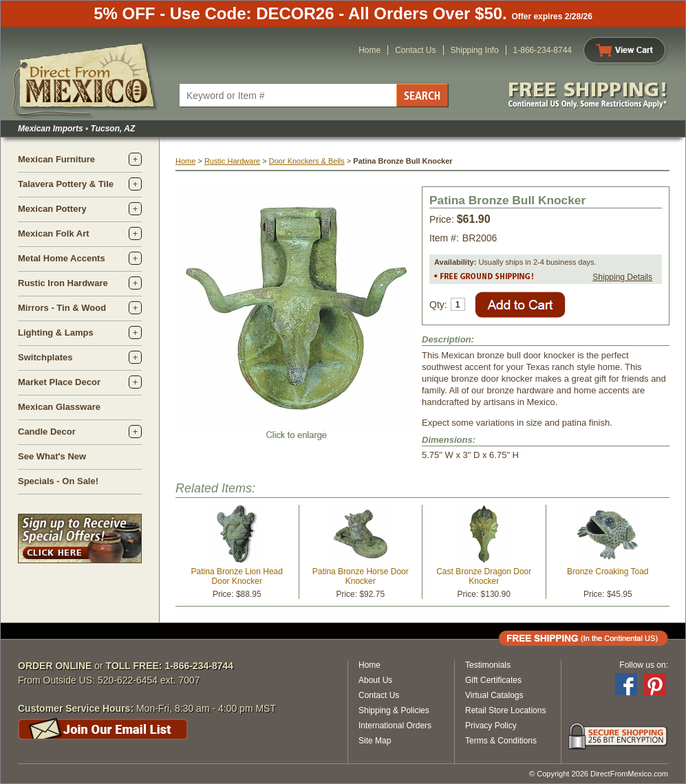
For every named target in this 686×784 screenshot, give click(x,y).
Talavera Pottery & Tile (66, 184)
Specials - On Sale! (58, 481)
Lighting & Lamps (56, 333)
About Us (375, 680)
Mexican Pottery (52, 209)
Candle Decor (47, 432)
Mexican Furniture (56, 159)
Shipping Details (622, 277)
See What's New (52, 456)
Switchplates (45, 357)
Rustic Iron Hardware (63, 283)
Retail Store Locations (505, 710)
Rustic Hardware (232, 161)
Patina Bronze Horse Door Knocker (361, 576)
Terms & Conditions (501, 741)
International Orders (395, 726)
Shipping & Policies (394, 710)
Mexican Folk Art (54, 233)
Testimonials (488, 665)
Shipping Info (475, 50)
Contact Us (415, 50)
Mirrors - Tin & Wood (62, 308)
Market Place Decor (59, 382)
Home (369, 50)
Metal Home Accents (62, 258)
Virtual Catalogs (494, 695)
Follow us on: (644, 665)
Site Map (375, 741)
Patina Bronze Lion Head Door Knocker (237, 576)
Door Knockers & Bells (307, 161)
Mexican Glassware (59, 407)
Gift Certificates (493, 680)
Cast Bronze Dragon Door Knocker (484, 576)
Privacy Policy (491, 726)
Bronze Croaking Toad (608, 571)
